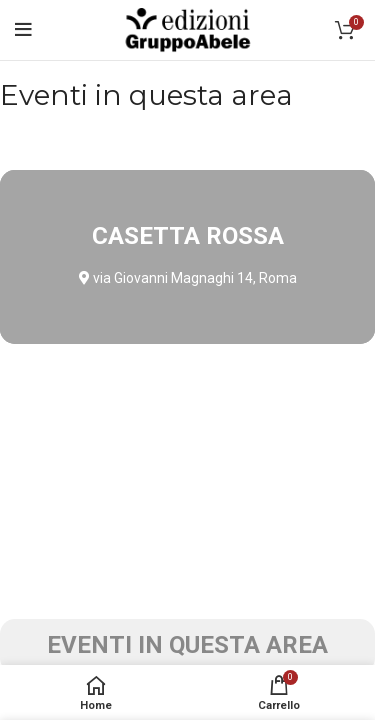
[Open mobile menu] (23, 30)
